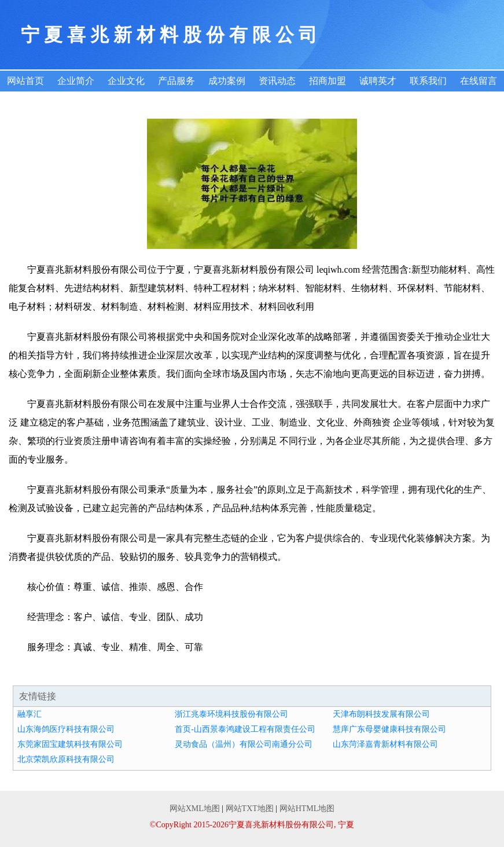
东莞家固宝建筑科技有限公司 (70, 744)
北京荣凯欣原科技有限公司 (66, 759)
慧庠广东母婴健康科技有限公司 (389, 729)
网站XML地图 (195, 808)
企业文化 (126, 81)
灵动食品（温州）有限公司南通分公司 (244, 744)
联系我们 (428, 81)
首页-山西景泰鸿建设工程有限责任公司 (245, 729)
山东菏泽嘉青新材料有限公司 (385, 744)
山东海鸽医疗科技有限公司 (66, 729)
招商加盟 (328, 81)
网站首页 (25, 81)
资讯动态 (277, 81)
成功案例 (227, 81)
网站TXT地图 (250, 808)
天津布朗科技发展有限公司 (381, 714)
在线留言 (479, 81)
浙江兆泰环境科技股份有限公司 (231, 714)
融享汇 (30, 714)
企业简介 (76, 81)
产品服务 (176, 81)
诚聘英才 (378, 81)
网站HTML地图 (307, 808)
